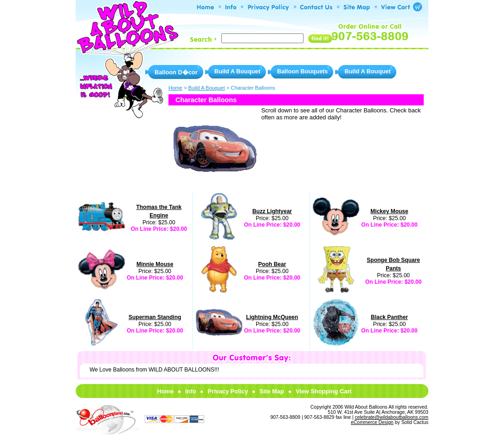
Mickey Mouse (389, 211)
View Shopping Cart (324, 391)
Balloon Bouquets (302, 71)
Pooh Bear (272, 264)
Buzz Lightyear (272, 211)
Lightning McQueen (272, 317)
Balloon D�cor (176, 72)
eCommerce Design (372, 422)
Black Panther (389, 317)
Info (191, 391)
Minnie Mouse (155, 264)
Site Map (272, 391)
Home (165, 391)
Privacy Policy (228, 391)
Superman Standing (155, 317)
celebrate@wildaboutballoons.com (392, 417)
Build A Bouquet (237, 71)
